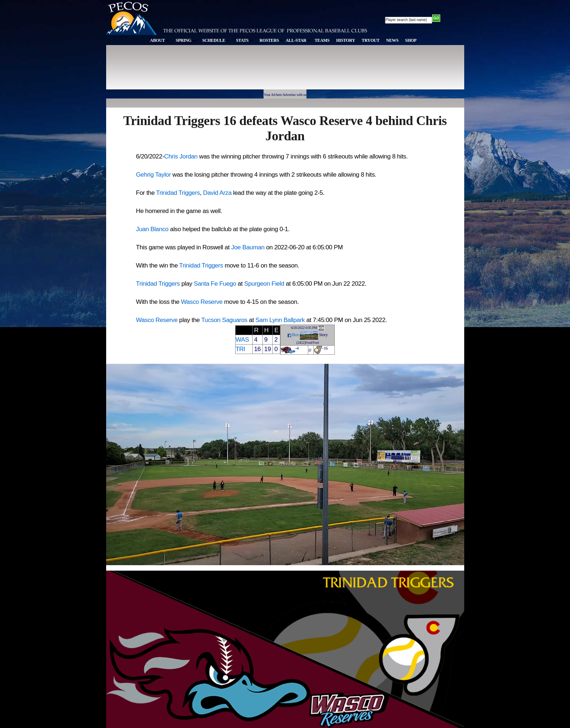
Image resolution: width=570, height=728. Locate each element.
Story (323, 335)
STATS (244, 40)
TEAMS (322, 40)
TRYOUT (371, 40)
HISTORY (346, 40)
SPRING (186, 40)
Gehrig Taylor (153, 175)
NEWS (392, 40)
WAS (242, 340)
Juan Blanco (152, 229)
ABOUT (160, 40)
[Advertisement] (240, 71)
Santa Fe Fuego (215, 284)
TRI (240, 349)
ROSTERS (271, 40)
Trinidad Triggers (178, 193)
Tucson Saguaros (224, 320)
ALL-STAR (298, 40)
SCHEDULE (216, 40)
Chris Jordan (181, 156)
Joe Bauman (248, 247)
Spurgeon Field (264, 284)
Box (295, 335)
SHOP (411, 40)
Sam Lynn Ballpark (280, 320)
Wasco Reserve (202, 302)
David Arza (217, 193)
